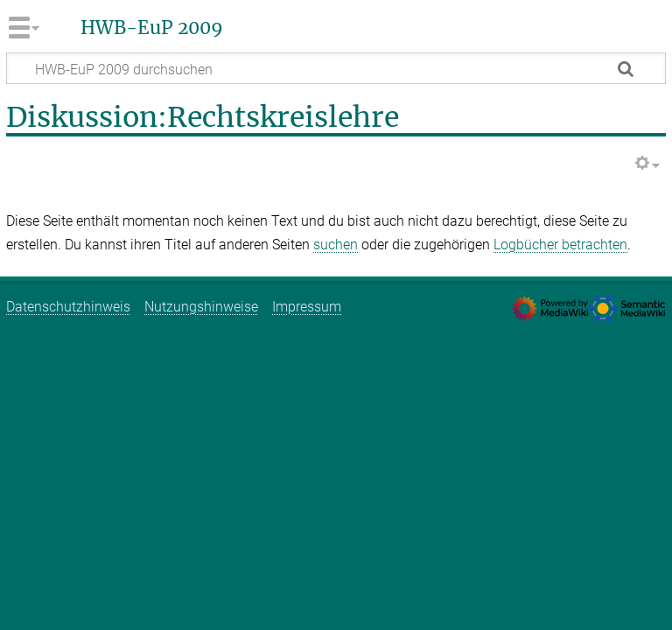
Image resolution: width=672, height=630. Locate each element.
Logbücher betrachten (560, 245)
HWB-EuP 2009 (152, 28)
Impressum (307, 307)
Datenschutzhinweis (68, 307)
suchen (336, 245)
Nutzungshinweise (201, 307)
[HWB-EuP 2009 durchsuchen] (336, 68)
